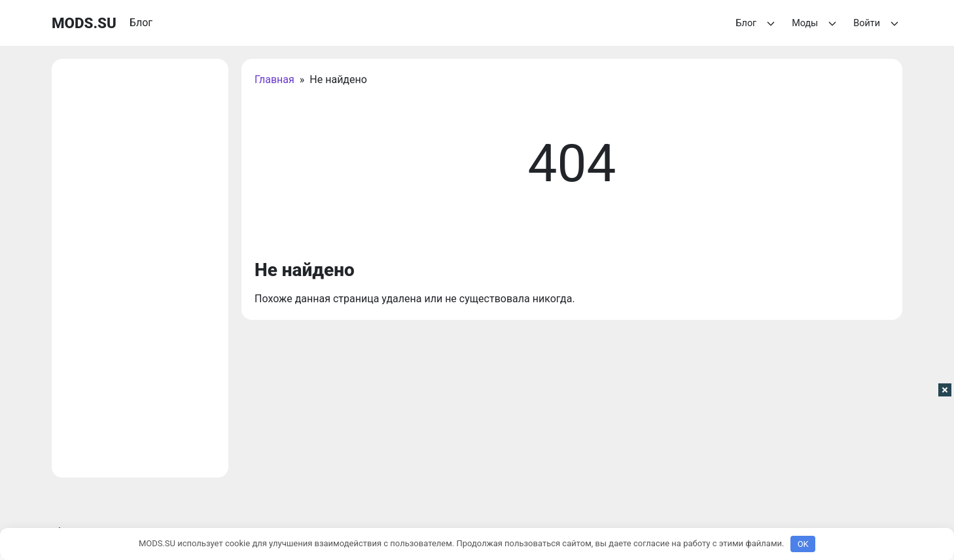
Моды (816, 24)
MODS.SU (84, 23)
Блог (758, 24)
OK (803, 544)
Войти (878, 24)
